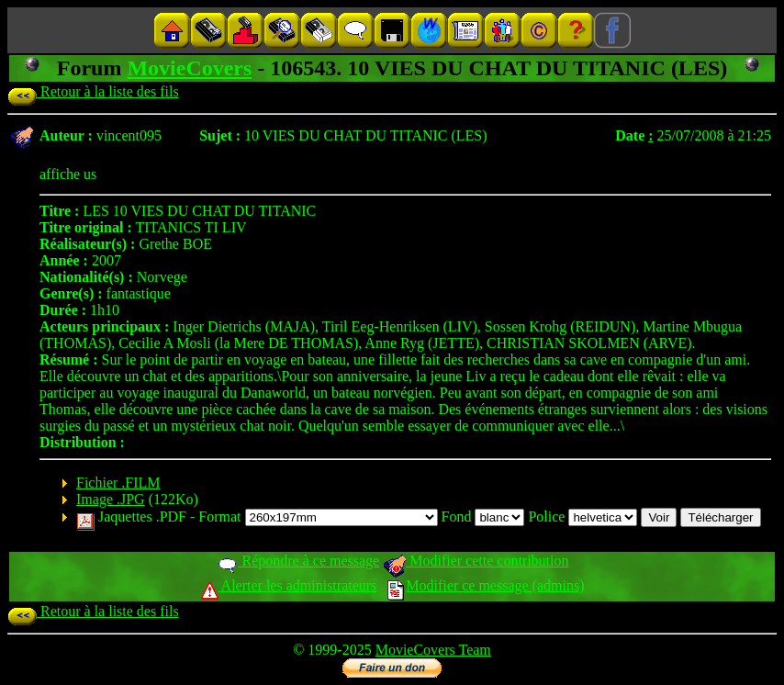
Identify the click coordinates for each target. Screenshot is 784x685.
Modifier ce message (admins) (486, 585)
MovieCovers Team (433, 650)
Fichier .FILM (118, 483)
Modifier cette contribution (476, 561)
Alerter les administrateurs (289, 585)
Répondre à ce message (298, 561)
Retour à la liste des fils (93, 91)
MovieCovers (189, 68)
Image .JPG (111, 499)
